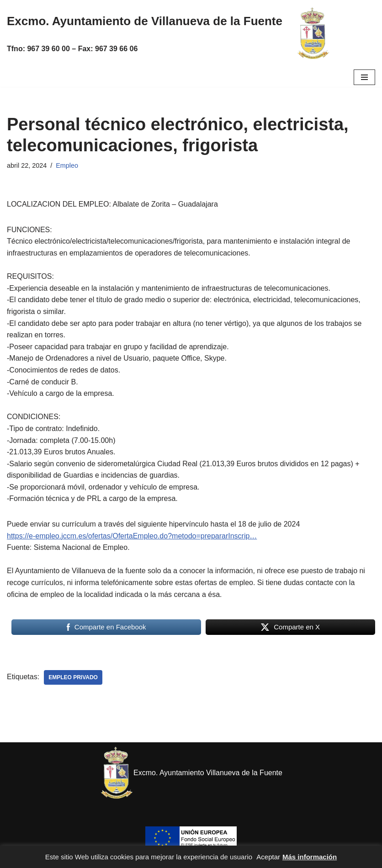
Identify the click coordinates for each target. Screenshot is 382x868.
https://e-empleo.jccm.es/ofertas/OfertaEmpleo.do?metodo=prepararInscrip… (132, 536)
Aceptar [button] (268, 857)
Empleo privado (73, 677)
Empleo (67, 165)
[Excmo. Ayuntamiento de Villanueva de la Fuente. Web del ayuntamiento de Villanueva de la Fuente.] (313, 34)
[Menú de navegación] (364, 77)
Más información (310, 857)
